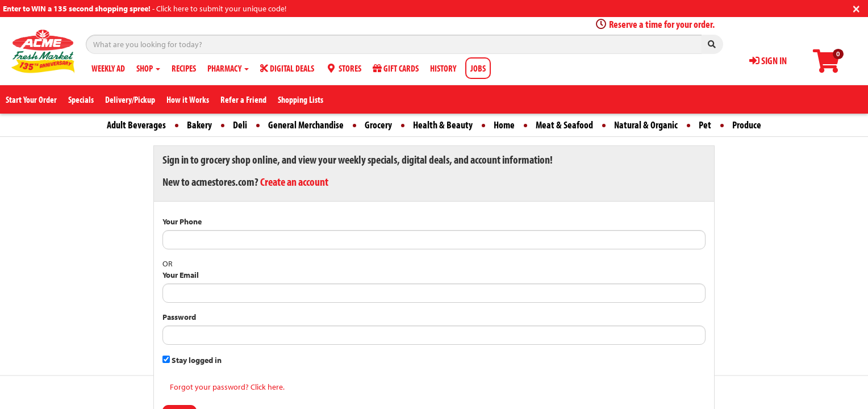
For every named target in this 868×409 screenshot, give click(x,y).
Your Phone (182, 222)
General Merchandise (306, 125)
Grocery (378, 125)
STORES (343, 68)
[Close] (856, 8)
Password (179, 317)
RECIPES (184, 68)
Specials (81, 99)
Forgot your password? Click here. (227, 387)
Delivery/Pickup (130, 99)
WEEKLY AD (108, 68)
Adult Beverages (136, 125)
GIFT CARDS (396, 68)
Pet (705, 125)
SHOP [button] (148, 68)
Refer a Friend (243, 99)
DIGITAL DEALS (287, 68)
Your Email (181, 275)
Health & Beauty (443, 125)
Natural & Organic (646, 125)
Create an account (294, 181)
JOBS (478, 68)
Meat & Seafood (564, 125)
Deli (240, 125)
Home (504, 125)
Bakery (199, 125)
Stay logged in (192, 360)
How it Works (188, 99)
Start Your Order (31, 99)
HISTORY (443, 68)
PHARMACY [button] (228, 68)
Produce (747, 125)
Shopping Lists (301, 99)
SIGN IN (768, 60)
